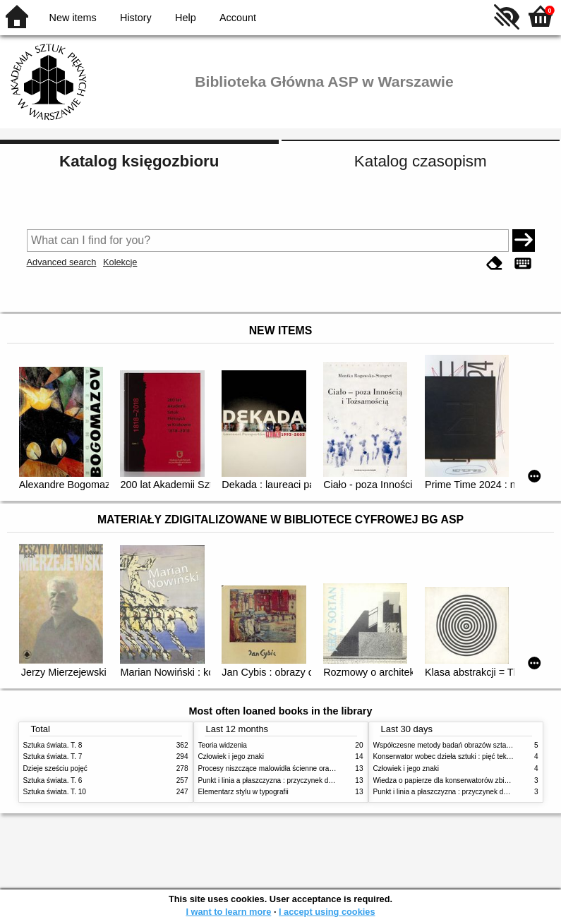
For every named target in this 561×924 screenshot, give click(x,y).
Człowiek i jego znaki (231, 756)
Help (186, 18)
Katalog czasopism (421, 161)
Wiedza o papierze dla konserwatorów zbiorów (447, 780)
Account (238, 18)
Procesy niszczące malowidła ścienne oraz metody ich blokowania (303, 768)
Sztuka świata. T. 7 (53, 756)
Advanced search (62, 262)
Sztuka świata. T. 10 (55, 792)
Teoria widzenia (223, 745)
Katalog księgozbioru (139, 161)
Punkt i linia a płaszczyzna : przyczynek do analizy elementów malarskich (314, 780)
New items (73, 18)
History (136, 18)
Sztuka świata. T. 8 (53, 745)
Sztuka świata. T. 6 (53, 780)
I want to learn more (228, 912)
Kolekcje (120, 262)
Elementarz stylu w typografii (243, 792)
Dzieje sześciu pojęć (55, 768)
